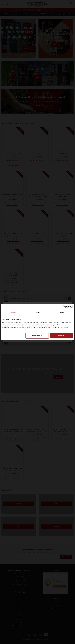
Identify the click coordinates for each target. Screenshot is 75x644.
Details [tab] (37, 312)
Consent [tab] (13, 312)
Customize (37, 336)
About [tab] (62, 312)
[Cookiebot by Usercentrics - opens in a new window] (64, 307)
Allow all (61, 336)
